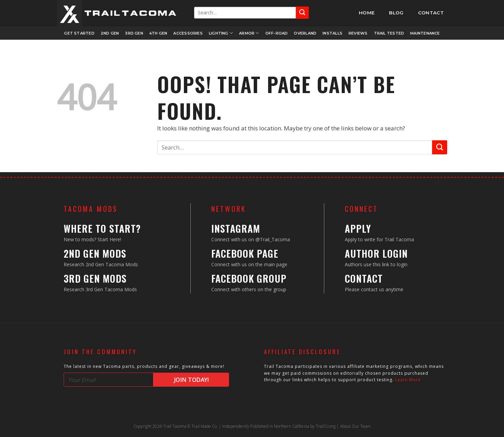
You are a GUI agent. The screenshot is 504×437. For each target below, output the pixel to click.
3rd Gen (134, 33)
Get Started (79, 33)
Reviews (358, 33)
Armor (249, 33)
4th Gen (158, 33)
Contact (364, 278)
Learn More (408, 380)
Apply (358, 228)
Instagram (236, 228)
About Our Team (355, 426)
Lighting (221, 33)
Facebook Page (245, 253)
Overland (305, 33)
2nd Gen (110, 33)
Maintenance (425, 33)
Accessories (188, 33)
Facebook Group (249, 278)
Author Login (376, 253)
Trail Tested (389, 33)
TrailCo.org (326, 426)
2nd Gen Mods (95, 253)
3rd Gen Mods (95, 278)
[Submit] (302, 12)
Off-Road (277, 33)
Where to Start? (102, 228)
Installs (332, 33)
